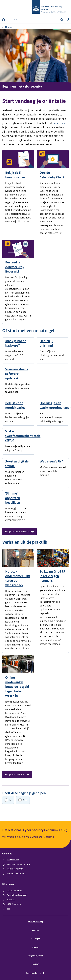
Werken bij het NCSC (15, 869)
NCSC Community (14, 904)
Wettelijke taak (13, 860)
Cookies (36, 930)
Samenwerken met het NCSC (19, 864)
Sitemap (35, 947)
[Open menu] (13, 20)
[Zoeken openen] (62, 20)
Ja (10, 800)
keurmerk (24, 293)
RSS (8, 909)
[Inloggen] (68, 20)
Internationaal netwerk (16, 873)
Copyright (36, 939)
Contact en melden (14, 890)
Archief (36, 964)
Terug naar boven (35, 973)
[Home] (3, 20)
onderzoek (59, 123)
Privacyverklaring (36, 922)
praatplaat (16, 316)
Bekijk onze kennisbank (19, 532)
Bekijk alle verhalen (17, 775)
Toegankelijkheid (36, 956)
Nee (25, 800)
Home (8, 27)
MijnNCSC (11, 899)
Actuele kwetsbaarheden (17, 895)
